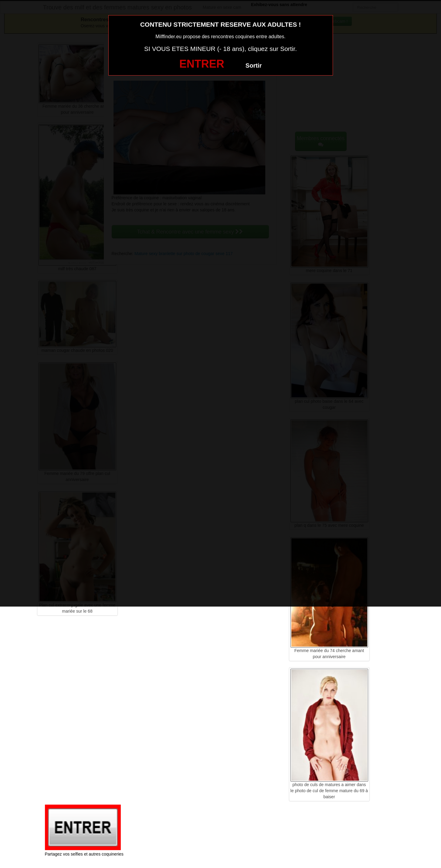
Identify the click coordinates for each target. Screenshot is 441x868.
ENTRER (202, 64)
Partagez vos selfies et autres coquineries (84, 854)
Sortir (254, 66)
